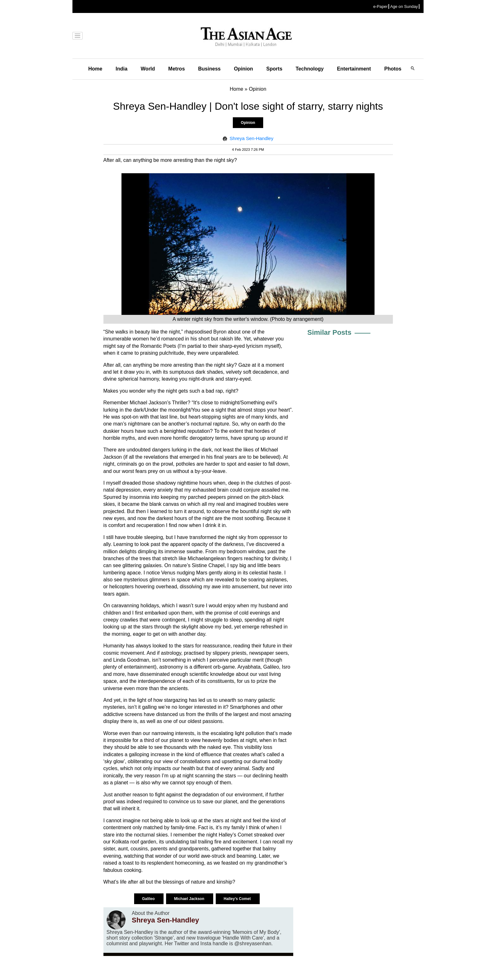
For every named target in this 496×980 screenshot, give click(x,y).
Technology (310, 69)
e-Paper (381, 6)
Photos (393, 69)
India (121, 69)
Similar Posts (329, 332)
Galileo (149, 899)
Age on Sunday (404, 6)
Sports (274, 69)
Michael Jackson (190, 899)
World (148, 69)
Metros (177, 69)
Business (209, 69)
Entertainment (354, 69)
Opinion (243, 69)
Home (95, 69)
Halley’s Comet (238, 899)
